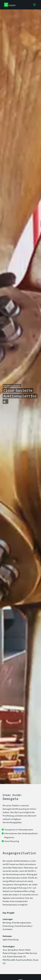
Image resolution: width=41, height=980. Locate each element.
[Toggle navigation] (34, 5)
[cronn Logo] (10, 5)
